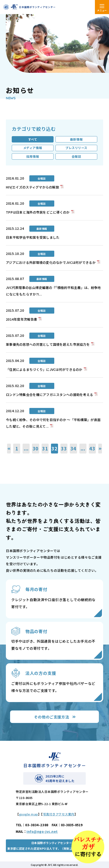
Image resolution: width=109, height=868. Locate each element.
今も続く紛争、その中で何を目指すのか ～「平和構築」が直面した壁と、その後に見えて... (53, 423)
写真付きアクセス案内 (59, 814)
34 (74, 448)
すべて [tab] (33, 139)
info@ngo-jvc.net (42, 831)
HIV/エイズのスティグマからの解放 (32, 187)
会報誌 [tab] (76, 156)
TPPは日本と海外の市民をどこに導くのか (38, 212)
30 (36, 448)
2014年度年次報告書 (21, 319)
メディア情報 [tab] (33, 148)
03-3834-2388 (37, 825)
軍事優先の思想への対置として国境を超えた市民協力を (48, 344)
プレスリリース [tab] (76, 148)
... (26, 448)
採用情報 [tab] (33, 156)
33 (64, 448)
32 (54, 448)
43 (92, 448)
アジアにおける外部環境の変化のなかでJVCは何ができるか (51, 262)
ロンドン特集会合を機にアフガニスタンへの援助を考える (49, 395)
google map (29, 814)
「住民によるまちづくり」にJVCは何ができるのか (44, 369)
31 (45, 448)
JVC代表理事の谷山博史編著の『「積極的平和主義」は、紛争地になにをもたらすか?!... (53, 291)
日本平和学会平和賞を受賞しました (33, 237)
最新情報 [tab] (76, 139)
